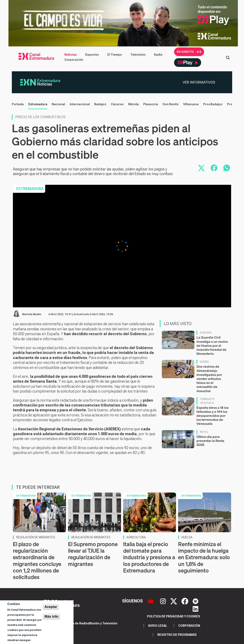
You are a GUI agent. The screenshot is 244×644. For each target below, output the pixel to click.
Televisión (138, 55)
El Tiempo (115, 55)
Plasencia (151, 104)
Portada (18, 104)
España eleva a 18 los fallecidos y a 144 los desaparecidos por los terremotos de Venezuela (213, 416)
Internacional (80, 104)
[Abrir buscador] (228, 57)
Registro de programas (177, 635)
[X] (174, 601)
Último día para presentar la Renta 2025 (210, 441)
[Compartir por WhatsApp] (227, 168)
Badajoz (100, 104)
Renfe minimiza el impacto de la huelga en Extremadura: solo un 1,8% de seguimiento (204, 557)
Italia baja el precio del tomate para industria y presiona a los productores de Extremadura (149, 557)
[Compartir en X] (201, 168)
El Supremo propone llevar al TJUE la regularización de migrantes (93, 554)
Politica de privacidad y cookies (174, 616)
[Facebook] (185, 601)
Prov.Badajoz (213, 104)
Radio (158, 55)
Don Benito (171, 104)
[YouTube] (151, 601)
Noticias (71, 55)
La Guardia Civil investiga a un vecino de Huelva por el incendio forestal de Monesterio (212, 345)
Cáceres (117, 104)
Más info (51, 616)
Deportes (92, 55)
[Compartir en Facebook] (214, 168)
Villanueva (191, 104)
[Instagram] (164, 601)
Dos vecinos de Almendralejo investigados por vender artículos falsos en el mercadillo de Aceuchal (209, 379)
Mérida (134, 104)
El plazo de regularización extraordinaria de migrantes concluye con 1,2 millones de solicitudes (37, 561)
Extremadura (38, 104)
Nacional (58, 104)
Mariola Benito (32, 314)
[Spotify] (196, 601)
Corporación (74, 60)
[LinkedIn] (196, 609)
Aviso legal (158, 626)
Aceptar (51, 607)
